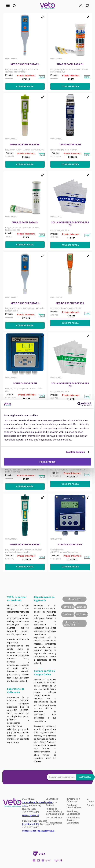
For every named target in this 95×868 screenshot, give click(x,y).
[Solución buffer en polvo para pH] (70, 211)
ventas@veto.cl (30, 815)
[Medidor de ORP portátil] (25, 131)
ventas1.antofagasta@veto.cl (38, 831)
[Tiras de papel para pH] (70, 52)
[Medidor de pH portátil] (25, 52)
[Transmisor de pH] (70, 131)
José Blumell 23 (30, 824)
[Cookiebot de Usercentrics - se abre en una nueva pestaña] (77, 404)
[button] (8, 6)
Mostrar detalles (76, 452)
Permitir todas (48, 462)
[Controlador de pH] (25, 372)
